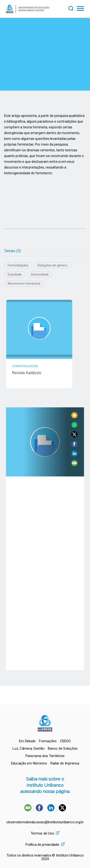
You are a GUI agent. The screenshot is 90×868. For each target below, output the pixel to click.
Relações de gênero (53, 265)
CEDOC (66, 741)
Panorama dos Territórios (45, 756)
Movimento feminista (24, 284)
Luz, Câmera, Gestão (28, 748)
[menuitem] (27, 741)
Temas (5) (12, 251)
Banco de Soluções (63, 748)
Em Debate (27, 741)
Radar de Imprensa (65, 763)
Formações (48, 741)
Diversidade (40, 274)
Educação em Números (29, 763)
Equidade (15, 274)
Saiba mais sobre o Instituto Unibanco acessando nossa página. (45, 785)
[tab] (12, 251)
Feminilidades (18, 265)
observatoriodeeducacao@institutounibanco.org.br (45, 822)
